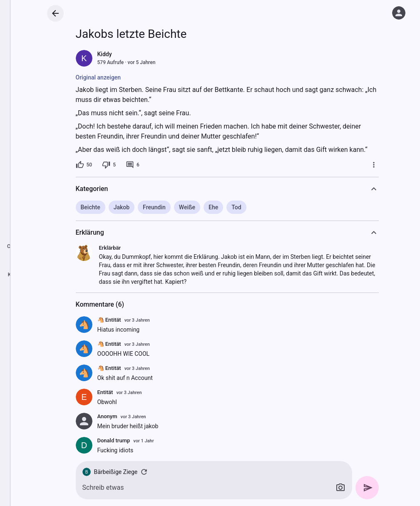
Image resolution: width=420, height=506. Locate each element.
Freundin (154, 207)
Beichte (91, 207)
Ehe (213, 207)
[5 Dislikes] (109, 165)
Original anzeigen (98, 77)
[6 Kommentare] (133, 165)
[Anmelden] (399, 13)
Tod (236, 207)
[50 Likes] (84, 165)
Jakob (122, 207)
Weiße (187, 207)
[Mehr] (374, 165)
